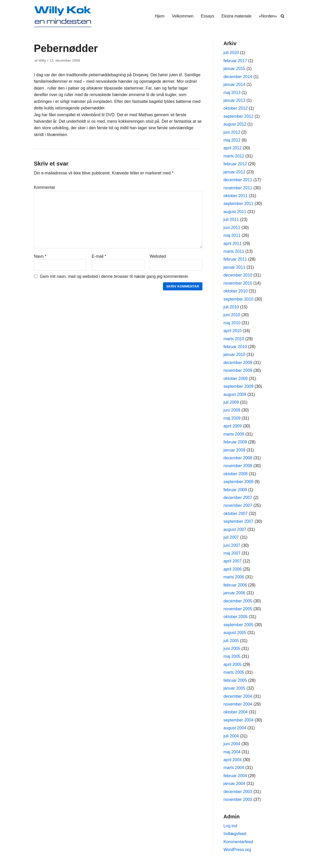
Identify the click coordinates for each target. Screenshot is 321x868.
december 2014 (238, 77)
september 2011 (239, 205)
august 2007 (235, 532)
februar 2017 (235, 61)
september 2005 (239, 628)
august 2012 (235, 125)
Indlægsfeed (235, 838)
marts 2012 (234, 157)
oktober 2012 (236, 109)
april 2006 (233, 572)
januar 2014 (235, 85)
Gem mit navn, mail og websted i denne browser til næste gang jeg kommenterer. (115, 277)
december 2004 (238, 700)
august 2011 (235, 212)
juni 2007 (232, 548)
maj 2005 (232, 660)
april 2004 (233, 764)
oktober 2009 (236, 380)
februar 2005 (235, 684)
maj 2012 (232, 141)
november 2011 (238, 189)
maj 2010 (232, 324)
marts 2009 (234, 436)
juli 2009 (231, 404)
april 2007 (233, 564)
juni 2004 (232, 748)
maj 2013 (232, 93)
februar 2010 (235, 348)
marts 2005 (234, 676)
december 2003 (238, 796)
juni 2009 (232, 412)
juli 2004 (231, 740)
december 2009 (238, 364)
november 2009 (238, 372)
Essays (207, 16)
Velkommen (182, 16)
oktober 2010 (236, 292)
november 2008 (238, 468)
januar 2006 (235, 596)
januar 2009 (235, 452)
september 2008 (239, 484)
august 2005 (235, 636)
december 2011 (238, 181)
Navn (40, 257)
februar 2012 (235, 165)
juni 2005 (232, 652)
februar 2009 (235, 444)
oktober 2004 (236, 716)
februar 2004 (235, 780)
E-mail (99, 257)
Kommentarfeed (238, 846)
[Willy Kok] (63, 16)
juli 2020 (231, 53)
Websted (158, 257)
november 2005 (238, 612)
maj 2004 (232, 756)
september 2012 (239, 117)
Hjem (159, 16)
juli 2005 (231, 644)
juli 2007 (231, 540)
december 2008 (238, 460)
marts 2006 (234, 580)
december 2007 (238, 500)
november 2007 (238, 508)
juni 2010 (232, 316)
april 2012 (233, 149)
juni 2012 (232, 133)
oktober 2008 (236, 476)
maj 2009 (232, 420)
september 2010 (239, 300)
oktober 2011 (236, 197)
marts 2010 (234, 340)
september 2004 (239, 724)
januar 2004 (235, 788)
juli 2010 (231, 309)
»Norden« (268, 16)
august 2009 (235, 396)
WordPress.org (237, 854)
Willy (42, 60)
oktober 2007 (236, 516)
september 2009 (239, 388)
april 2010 (233, 332)
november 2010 (238, 285)
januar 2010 (235, 356)
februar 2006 (235, 588)
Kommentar (45, 188)
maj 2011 (232, 236)
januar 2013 (235, 101)
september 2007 (239, 524)
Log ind (230, 830)
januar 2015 (235, 69)
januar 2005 (235, 692)
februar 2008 (235, 492)
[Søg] (282, 16)
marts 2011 (234, 252)
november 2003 (238, 804)
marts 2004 (234, 772)
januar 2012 (235, 173)
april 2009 (233, 428)
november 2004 (238, 708)
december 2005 (238, 604)
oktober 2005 (236, 620)
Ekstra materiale (236, 16)
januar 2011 (235, 269)
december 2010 (238, 276)
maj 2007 (232, 556)
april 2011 (233, 245)
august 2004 (235, 732)
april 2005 (233, 668)
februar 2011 (235, 260)
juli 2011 (231, 221)
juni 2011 (232, 229)
